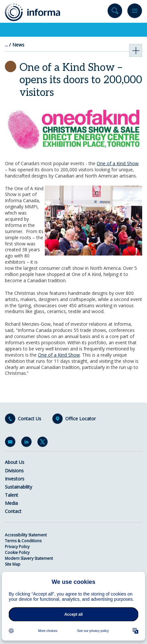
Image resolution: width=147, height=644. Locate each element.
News (18, 45)
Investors (15, 479)
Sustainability (18, 487)
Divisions (14, 471)
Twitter (44, 443)
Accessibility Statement (26, 535)
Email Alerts (11, 443)
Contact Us (30, 419)
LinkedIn (28, 443)
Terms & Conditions (23, 541)
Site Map (13, 564)
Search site (115, 12)
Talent (12, 495)
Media (11, 503)
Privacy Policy (17, 547)
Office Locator (80, 419)
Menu (135, 12)
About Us (15, 462)
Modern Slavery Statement (29, 558)
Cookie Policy (17, 552)
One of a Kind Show (118, 163)
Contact (13, 511)
